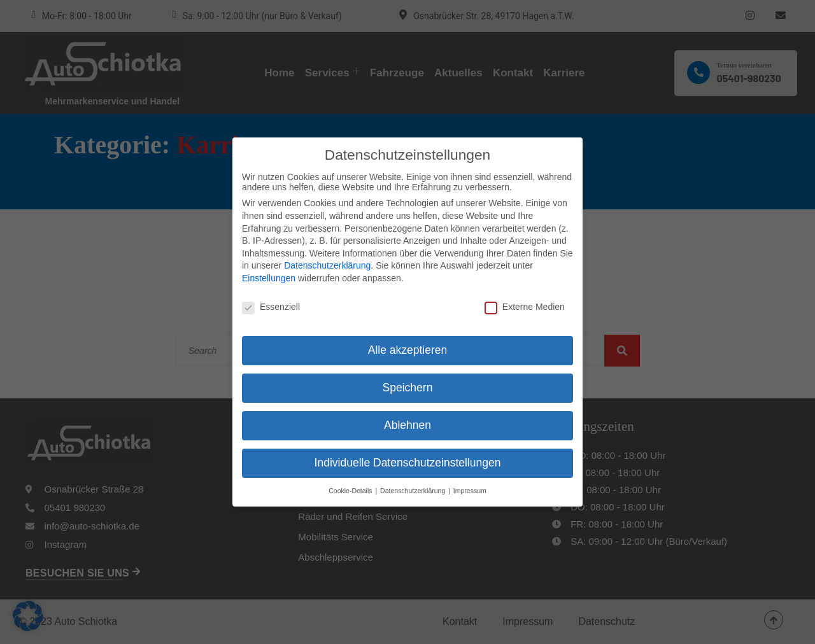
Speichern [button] (408, 377)
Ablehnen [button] (407, 414)
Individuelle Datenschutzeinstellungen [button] (408, 452)
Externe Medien (525, 296)
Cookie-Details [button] (351, 480)
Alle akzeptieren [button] (408, 340)
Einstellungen (269, 267)
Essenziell (271, 296)
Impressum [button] (470, 480)
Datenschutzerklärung (327, 255)
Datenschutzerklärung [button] (414, 480)
